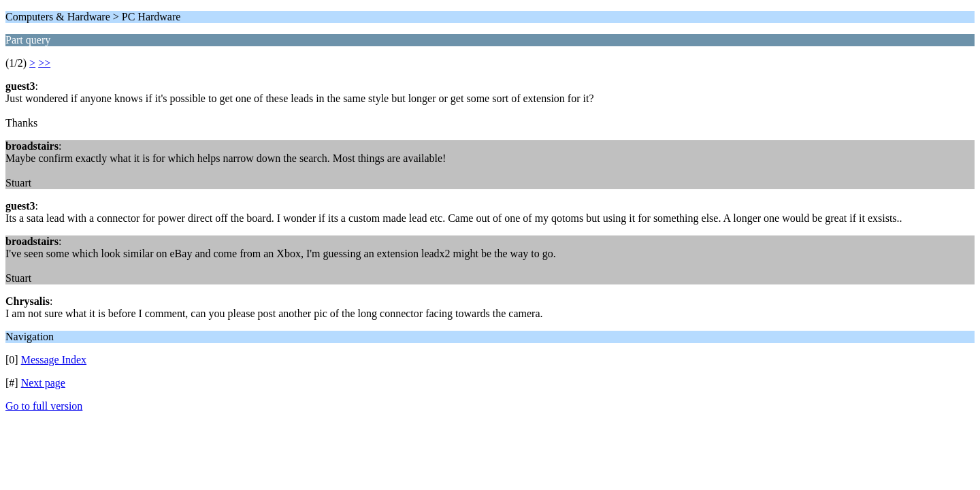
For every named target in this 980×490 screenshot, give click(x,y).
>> (44, 63)
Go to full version (44, 406)
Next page (43, 383)
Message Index (54, 360)
